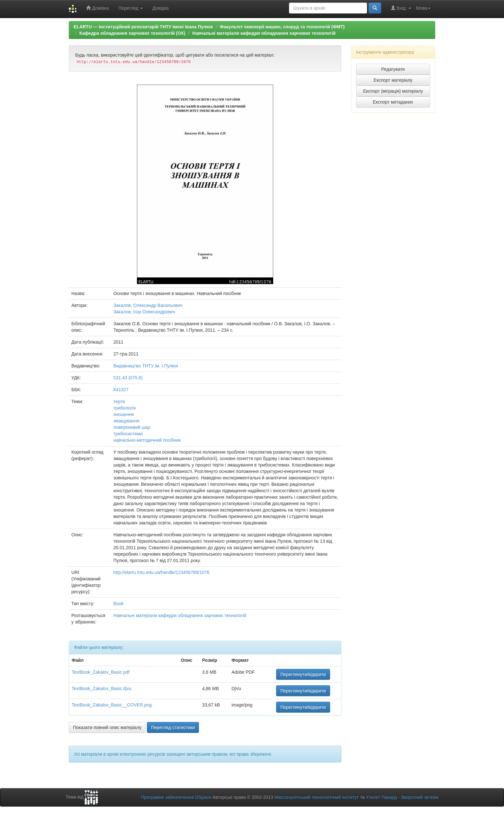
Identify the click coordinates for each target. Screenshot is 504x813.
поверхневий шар (132, 427)
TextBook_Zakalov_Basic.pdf (101, 672)
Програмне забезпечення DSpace (176, 797)
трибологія (125, 408)
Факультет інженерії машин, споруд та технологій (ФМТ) (282, 27)
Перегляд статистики (173, 727)
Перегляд (130, 8)
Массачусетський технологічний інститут (317, 797)
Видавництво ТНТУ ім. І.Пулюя (146, 366)
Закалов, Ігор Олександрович (144, 312)
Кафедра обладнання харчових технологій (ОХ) (132, 33)
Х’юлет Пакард (381, 797)
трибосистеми (128, 434)
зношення (124, 414)
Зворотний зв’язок (420, 797)
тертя (119, 402)
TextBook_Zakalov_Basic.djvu (102, 688)
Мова (423, 8)
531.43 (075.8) (128, 378)
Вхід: (401, 8)
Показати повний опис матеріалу (107, 727)
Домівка (97, 8)
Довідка (160, 8)
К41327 (121, 390)
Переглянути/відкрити (303, 674)
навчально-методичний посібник (147, 440)
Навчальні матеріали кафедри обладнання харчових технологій (264, 33)
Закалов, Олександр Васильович (148, 305)
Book (119, 604)
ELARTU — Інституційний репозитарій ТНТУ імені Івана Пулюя (143, 27)
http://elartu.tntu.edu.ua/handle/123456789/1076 (162, 572)
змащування (126, 421)
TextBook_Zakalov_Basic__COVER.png (112, 705)
